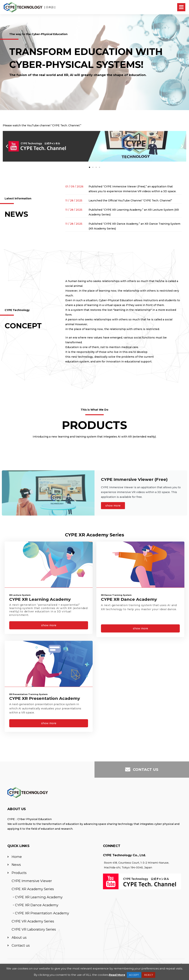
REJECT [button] (149, 975)
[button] (7, 146)
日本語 (50, 7)
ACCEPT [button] (134, 975)
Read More (117, 975)
